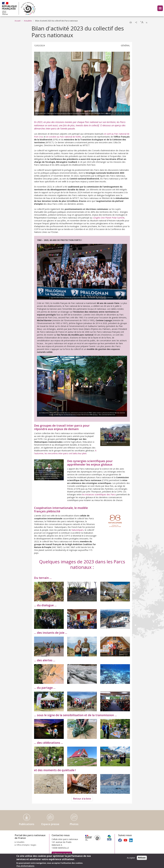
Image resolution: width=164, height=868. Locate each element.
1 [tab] (107, 114)
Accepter (131, 858)
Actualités (28, 21)
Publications (27, 824)
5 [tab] (118, 114)
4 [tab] (116, 114)
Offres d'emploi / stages (26, 845)
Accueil (18, 21)
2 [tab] (110, 114)
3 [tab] (113, 114)
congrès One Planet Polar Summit (109, 218)
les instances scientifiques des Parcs (99, 494)
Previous (41, 84)
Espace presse (50, 824)
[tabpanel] (82, 84)
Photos (74, 824)
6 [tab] (121, 114)
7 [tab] (124, 114)
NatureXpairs (78, 530)
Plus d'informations (25, 866)
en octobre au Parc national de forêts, (64, 137)
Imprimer (131, 22)
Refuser (142, 858)
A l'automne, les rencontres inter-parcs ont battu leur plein (65, 452)
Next (123, 84)
